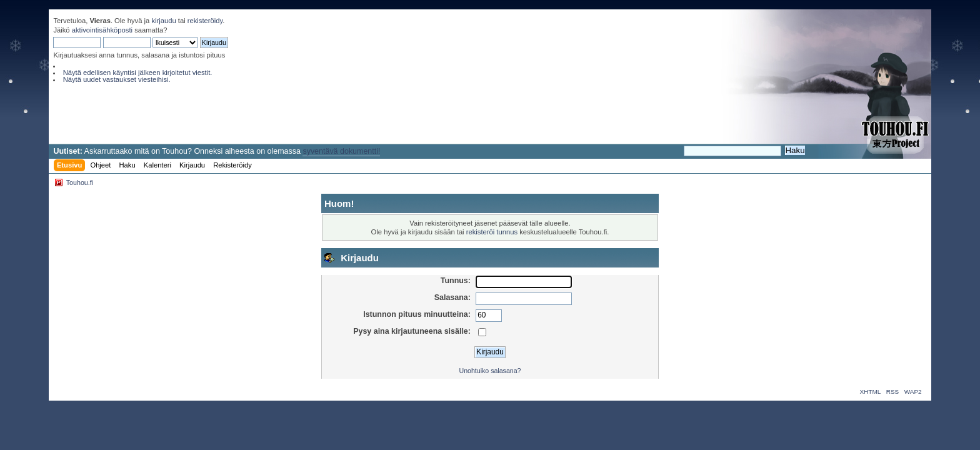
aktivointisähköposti (102, 30)
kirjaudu (163, 21)
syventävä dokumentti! (341, 151)
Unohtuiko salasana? (490, 371)
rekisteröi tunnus (492, 232)
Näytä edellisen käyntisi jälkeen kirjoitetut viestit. (138, 72)
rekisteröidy (205, 21)
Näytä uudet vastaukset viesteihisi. (117, 79)
